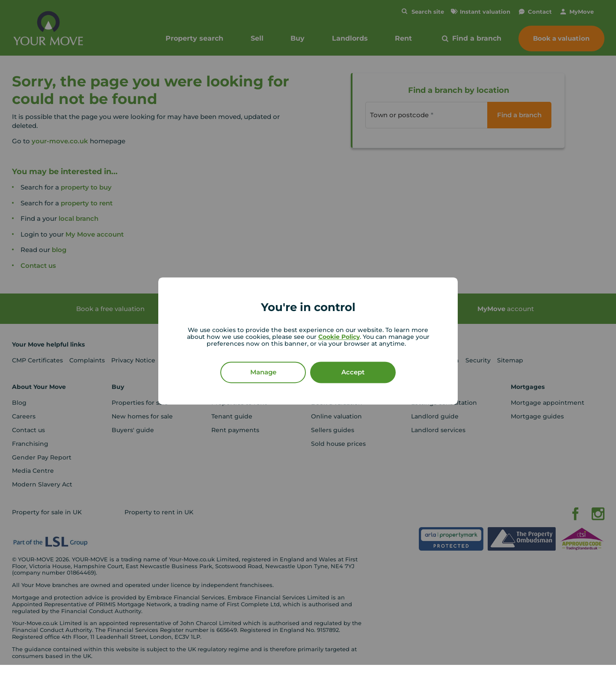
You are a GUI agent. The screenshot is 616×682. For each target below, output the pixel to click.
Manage (263, 372)
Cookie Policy (339, 337)
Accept (353, 372)
